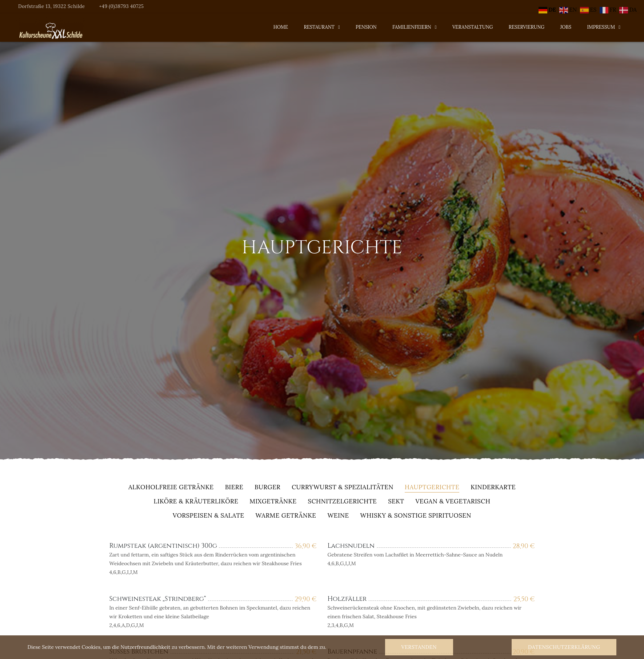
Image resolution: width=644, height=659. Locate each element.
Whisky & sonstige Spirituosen (416, 516)
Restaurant (319, 27)
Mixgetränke (273, 502)
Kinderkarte (493, 488)
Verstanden (419, 647)
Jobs (566, 27)
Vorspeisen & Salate (209, 516)
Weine (338, 516)
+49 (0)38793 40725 (121, 6)
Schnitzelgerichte (343, 502)
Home (281, 27)
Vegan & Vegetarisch (453, 502)
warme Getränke (286, 516)
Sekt (396, 502)
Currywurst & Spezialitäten (343, 488)
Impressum (601, 27)
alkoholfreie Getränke (171, 488)
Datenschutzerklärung (564, 647)
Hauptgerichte (432, 488)
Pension (366, 27)
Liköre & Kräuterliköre (196, 502)
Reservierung (527, 27)
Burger (267, 488)
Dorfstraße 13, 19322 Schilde (52, 6)
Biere (234, 488)
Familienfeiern (412, 27)
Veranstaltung (473, 27)
